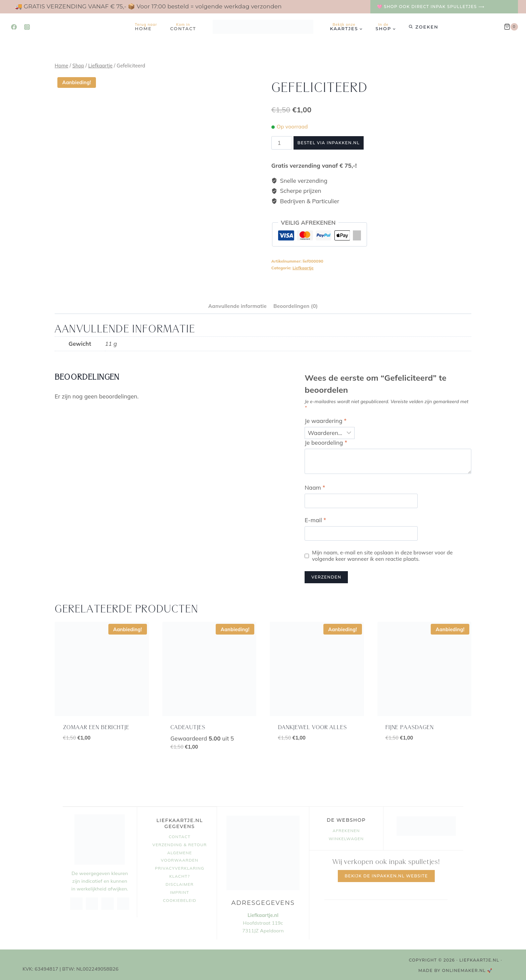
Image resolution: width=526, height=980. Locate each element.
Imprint (180, 891)
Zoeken (427, 27)
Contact (183, 27)
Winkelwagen (346, 838)
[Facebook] (14, 27)
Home (146, 27)
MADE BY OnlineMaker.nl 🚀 (456, 969)
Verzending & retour (179, 844)
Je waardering (326, 420)
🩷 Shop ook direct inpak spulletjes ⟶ (431, 7)
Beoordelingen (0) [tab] (296, 305)
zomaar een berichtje (96, 726)
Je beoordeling (326, 441)
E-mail (315, 519)
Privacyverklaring (180, 867)
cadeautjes (188, 726)
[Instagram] (27, 27)
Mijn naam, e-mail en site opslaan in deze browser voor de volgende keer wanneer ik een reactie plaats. (382, 555)
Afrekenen (346, 830)
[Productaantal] (282, 143)
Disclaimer (180, 883)
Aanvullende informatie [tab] (238, 305)
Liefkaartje (303, 268)
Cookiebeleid (180, 899)
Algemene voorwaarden (180, 855)
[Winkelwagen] (511, 27)
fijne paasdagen (410, 726)
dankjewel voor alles (312, 726)
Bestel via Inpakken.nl (329, 143)
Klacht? (180, 875)
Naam (315, 486)
